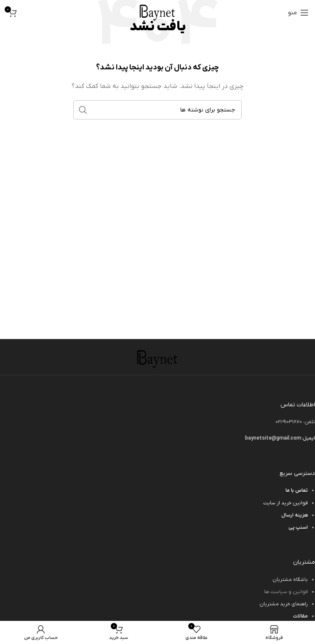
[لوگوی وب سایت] (157, 12)
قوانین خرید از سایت (286, 503)
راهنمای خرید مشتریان (284, 604)
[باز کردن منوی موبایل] (298, 13)
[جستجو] (157, 110)
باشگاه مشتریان (290, 580)
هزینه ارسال (295, 515)
